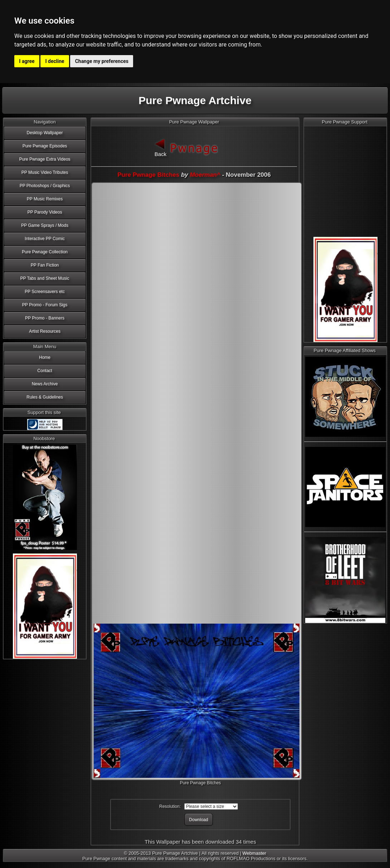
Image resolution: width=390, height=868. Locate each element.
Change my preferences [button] (102, 61)
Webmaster (254, 853)
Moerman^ (205, 175)
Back (161, 147)
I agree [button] (27, 61)
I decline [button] (55, 61)
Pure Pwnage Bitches (148, 175)
